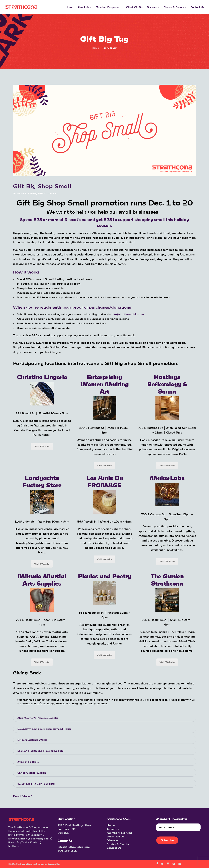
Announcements (32, 181)
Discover (112, 840)
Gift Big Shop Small (42, 186)
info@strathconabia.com (74, 847)
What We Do (116, 836)
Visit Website (42, 446)
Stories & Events (118, 844)
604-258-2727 (67, 851)
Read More (23, 796)
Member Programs (120, 833)
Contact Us (114, 848)
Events (17, 181)
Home (95, 48)
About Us (113, 829)
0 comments (52, 193)
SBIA (41, 193)
